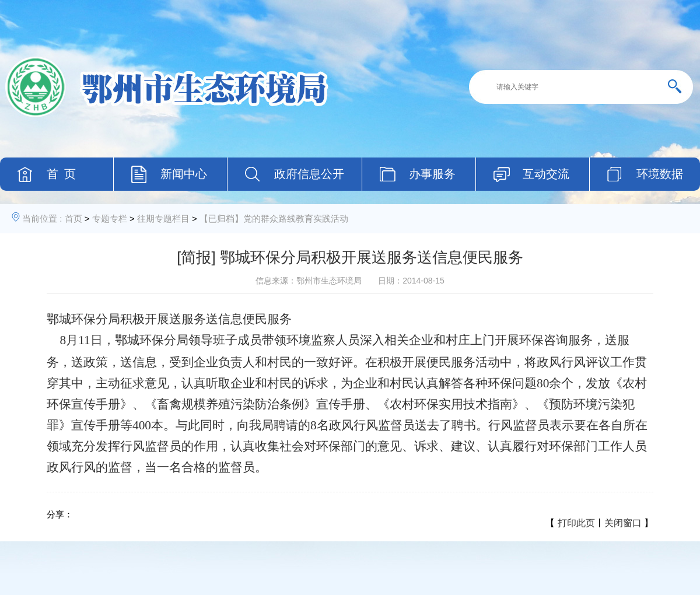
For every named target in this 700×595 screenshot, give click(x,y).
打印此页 (576, 523)
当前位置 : (42, 218)
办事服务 (432, 174)
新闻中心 (184, 174)
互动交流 (546, 174)
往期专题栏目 (163, 218)
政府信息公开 (309, 174)
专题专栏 (110, 218)
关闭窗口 (623, 523)
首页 (73, 218)
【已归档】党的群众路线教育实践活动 (274, 218)
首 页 (61, 174)
